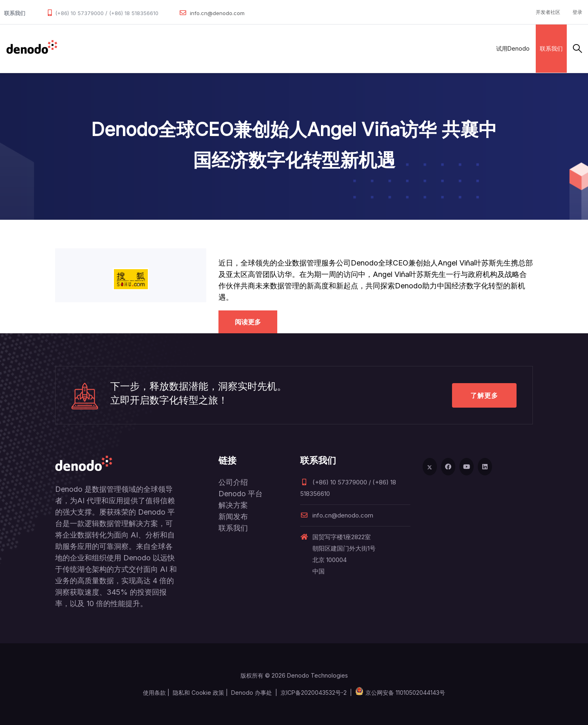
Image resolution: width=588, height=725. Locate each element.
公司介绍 (233, 482)
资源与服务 (263, 48)
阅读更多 (248, 322)
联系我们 (551, 48)
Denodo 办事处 (252, 693)
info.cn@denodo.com (217, 13)
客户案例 (225, 48)
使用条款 (154, 693)
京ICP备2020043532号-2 (314, 693)
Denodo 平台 (241, 494)
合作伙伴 (189, 48)
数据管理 (76, 48)
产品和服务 (114, 48)
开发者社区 (548, 12)
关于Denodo (307, 48)
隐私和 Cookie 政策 (198, 693)
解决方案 (153, 48)
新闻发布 (233, 516)
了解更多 (484, 395)
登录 (577, 12)
